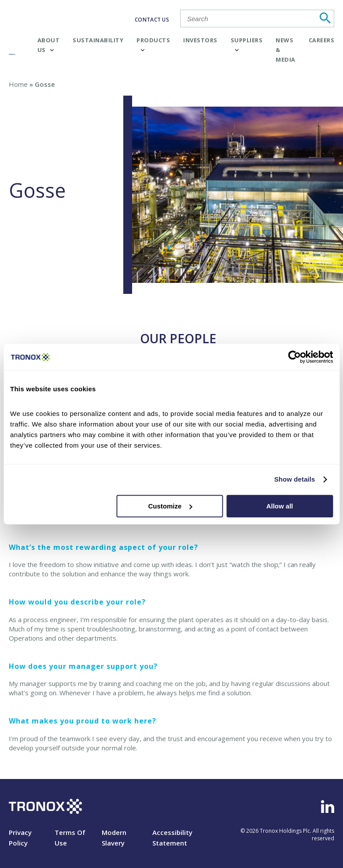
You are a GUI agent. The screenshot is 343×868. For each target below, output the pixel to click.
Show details (295, 479)
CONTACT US (152, 20)
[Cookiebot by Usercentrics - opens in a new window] (294, 357)
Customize (170, 506)
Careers (322, 40)
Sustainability (98, 40)
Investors (200, 40)
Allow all (280, 506)
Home (18, 84)
